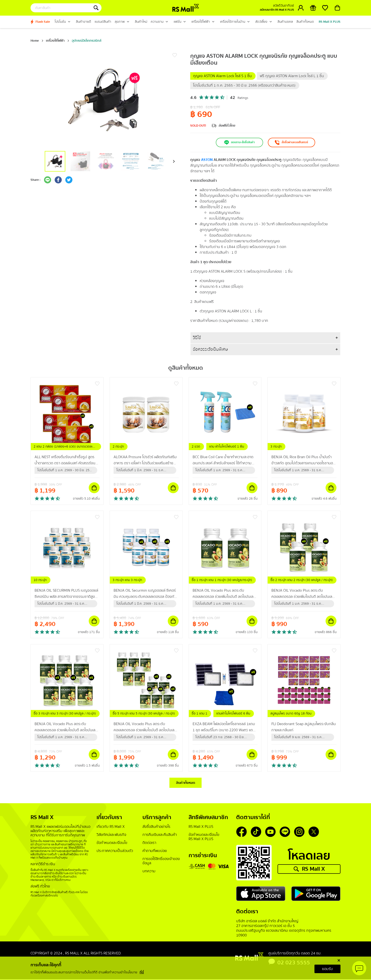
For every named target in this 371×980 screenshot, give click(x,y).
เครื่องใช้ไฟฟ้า (55, 41)
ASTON (207, 160)
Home (35, 41)
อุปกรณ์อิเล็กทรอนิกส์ (86, 41)
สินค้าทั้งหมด (186, 783)
